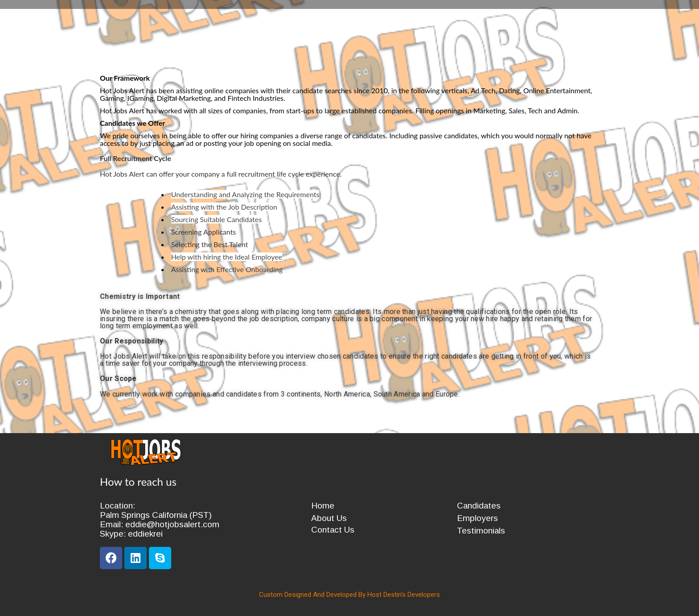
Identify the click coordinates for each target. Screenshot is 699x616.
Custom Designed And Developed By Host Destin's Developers (349, 595)
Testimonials (481, 531)
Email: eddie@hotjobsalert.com (160, 524)
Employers (477, 518)
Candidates (479, 506)
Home (323, 506)
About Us (329, 518)
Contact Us (333, 530)
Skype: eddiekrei (131, 534)
